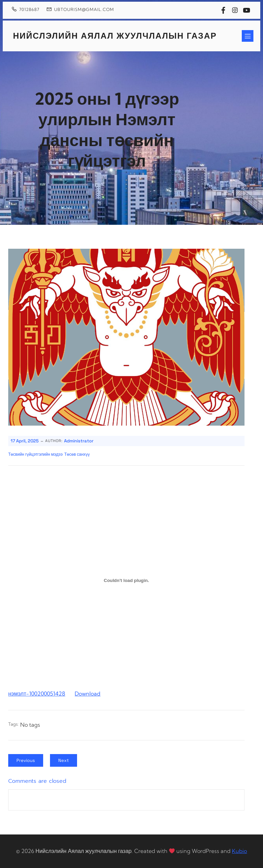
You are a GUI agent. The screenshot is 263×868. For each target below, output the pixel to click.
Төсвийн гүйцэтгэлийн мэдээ (35, 454)
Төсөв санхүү (77, 454)
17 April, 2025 (25, 441)
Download (87, 694)
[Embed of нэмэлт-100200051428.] (126, 581)
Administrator (79, 441)
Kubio (239, 851)
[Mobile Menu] (248, 36)
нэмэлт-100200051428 (37, 694)
